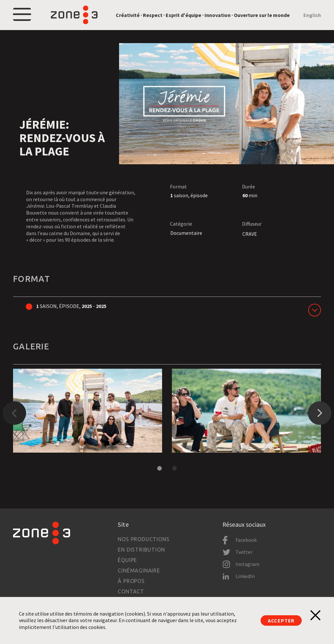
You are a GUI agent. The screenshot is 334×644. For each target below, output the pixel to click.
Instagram (247, 564)
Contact (131, 591)
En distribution (141, 550)
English (312, 15)
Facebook (246, 540)
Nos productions (144, 539)
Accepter (281, 620)
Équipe (127, 560)
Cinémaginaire (139, 571)
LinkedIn (245, 576)
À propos (131, 581)
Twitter (244, 552)
